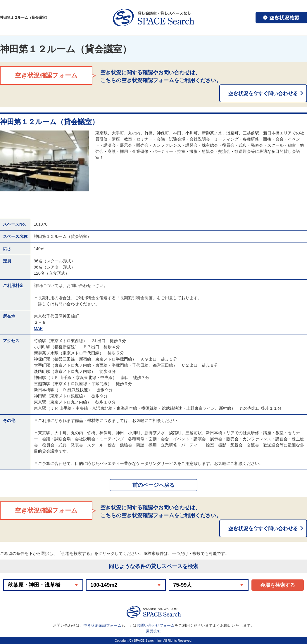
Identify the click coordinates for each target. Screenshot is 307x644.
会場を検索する (278, 585)
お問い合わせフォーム (156, 625)
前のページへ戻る (153, 485)
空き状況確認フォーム (102, 625)
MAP (38, 328)
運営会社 (153, 631)
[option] (45, 161)
